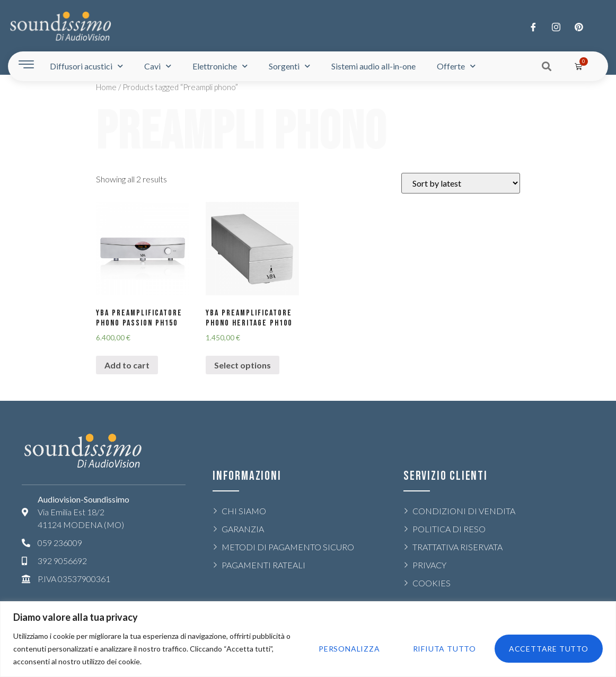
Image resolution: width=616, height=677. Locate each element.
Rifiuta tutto (443, 649)
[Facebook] (533, 27)
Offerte (456, 66)
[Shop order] (461, 183)
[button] (547, 66)
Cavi (158, 66)
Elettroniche (220, 66)
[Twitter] (556, 27)
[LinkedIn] (579, 27)
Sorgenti (289, 66)
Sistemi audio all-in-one (373, 66)
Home (106, 87)
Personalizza (347, 649)
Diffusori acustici (86, 66)
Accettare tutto (548, 649)
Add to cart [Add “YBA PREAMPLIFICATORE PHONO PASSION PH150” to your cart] (127, 365)
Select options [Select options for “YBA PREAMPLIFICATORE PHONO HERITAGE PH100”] (243, 365)
